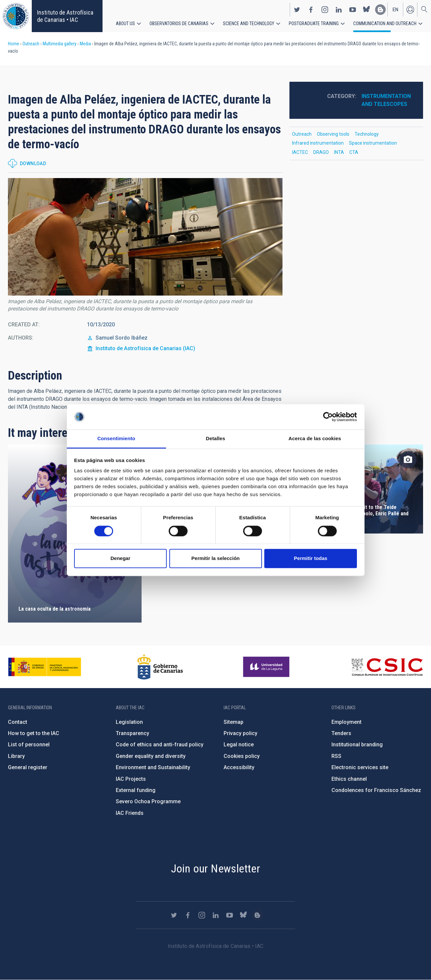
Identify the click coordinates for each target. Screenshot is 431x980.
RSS (336, 756)
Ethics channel (349, 779)
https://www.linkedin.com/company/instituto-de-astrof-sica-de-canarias (339, 9)
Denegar (120, 559)
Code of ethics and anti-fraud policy (160, 745)
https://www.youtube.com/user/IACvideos (353, 9)
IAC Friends (130, 813)
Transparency (132, 733)
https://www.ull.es (267, 667)
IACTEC (300, 152)
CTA (354, 152)
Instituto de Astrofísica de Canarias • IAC (65, 16)
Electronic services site (360, 767)
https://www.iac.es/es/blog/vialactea (380, 9)
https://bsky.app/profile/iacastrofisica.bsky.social (366, 9)
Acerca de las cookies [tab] (315, 439)
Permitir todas (311, 559)
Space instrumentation (373, 143)
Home (14, 44)
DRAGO (321, 152)
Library (16, 756)
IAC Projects (131, 779)
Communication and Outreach (385, 23)
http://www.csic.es (387, 667)
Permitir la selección (216, 559)
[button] (145, 237)
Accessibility (239, 767)
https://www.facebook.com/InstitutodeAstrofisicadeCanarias (311, 9)
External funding (136, 790)
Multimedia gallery (60, 44)
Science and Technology (249, 23)
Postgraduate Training (314, 23)
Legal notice (239, 745)
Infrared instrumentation (318, 143)
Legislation (129, 722)
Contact (18, 722)
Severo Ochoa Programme (148, 801)
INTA (339, 152)
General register (28, 767)
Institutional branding (357, 745)
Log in (410, 9)
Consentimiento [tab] (116, 439)
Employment (346, 722)
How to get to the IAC (34, 733)
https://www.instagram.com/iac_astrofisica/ (325, 9)
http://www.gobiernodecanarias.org (160, 667)
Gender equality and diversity (151, 756)
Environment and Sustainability (153, 767)
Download (33, 163)
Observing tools (333, 134)
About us (125, 23)
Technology (367, 134)
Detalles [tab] (215, 439)
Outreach (31, 44)
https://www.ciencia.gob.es (45, 667)
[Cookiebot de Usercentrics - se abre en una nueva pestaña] (328, 417)
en (395, 9)
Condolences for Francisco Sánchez (376, 790)
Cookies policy (242, 756)
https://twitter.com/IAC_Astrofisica (297, 9)
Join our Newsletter (216, 868)
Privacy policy (240, 733)
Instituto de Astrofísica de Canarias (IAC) (145, 348)
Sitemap (234, 722)
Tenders (341, 733)
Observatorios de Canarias (179, 23)
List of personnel (29, 745)
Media (85, 44)
